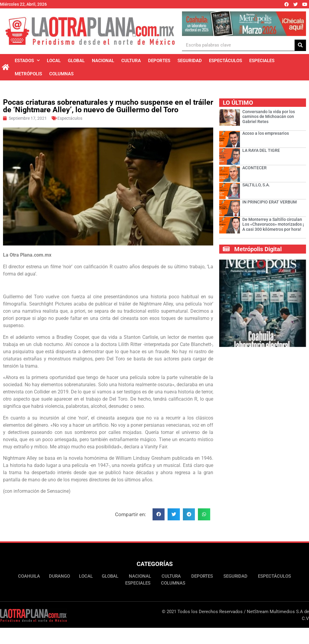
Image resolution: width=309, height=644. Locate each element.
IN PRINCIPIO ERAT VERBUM (270, 202)
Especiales (262, 61)
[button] (159, 515)
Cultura (131, 61)
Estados (27, 60)
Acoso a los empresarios (266, 133)
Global (76, 61)
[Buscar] (300, 45)
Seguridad (190, 61)
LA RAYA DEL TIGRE (261, 150)
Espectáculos (226, 61)
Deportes (159, 61)
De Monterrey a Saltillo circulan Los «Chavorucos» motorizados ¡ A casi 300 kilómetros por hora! (273, 224)
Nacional (103, 61)
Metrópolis (28, 74)
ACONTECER (254, 168)
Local (54, 61)
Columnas (61, 74)
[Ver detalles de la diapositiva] (244, 24)
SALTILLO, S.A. (256, 185)
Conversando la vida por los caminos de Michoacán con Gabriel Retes (269, 117)
